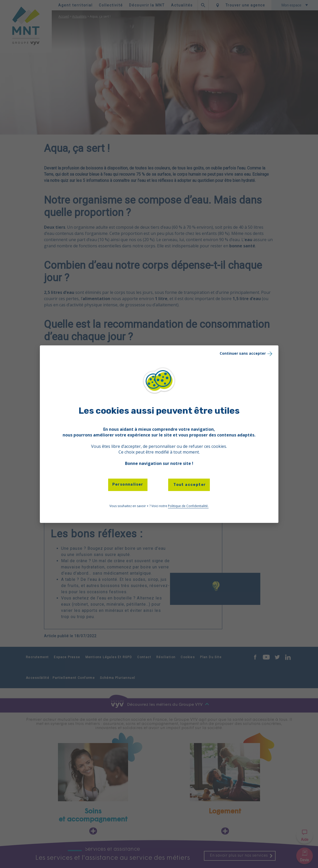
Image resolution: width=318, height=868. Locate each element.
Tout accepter (189, 485)
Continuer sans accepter (246, 353)
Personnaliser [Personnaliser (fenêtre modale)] (128, 484)
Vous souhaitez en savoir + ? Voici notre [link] (159, 506)
